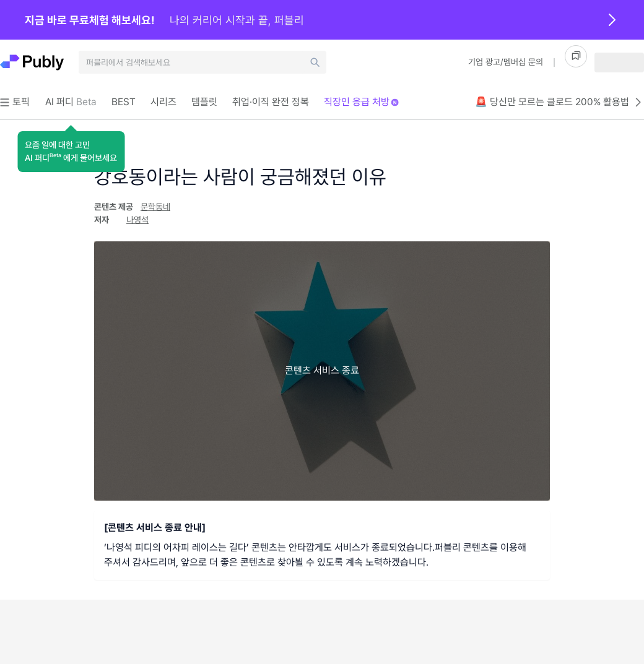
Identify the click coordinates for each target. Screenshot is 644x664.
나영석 (137, 220)
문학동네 (155, 207)
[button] (71, 152)
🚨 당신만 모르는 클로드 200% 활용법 (559, 102)
